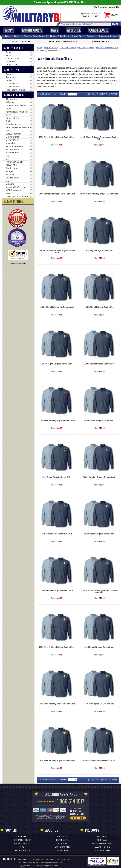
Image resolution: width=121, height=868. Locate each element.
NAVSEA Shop (13, 153)
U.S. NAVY (102, 840)
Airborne (10, 102)
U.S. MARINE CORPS (102, 843)
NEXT (105, 94)
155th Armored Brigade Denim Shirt (99, 760)
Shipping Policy (22, 840)
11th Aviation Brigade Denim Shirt (99, 421)
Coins (17, 36)
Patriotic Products (14, 162)
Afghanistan (12, 99)
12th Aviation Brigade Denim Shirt (57, 534)
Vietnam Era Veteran (16, 187)
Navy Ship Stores (14, 146)
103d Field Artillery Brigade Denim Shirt (57, 137)
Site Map (62, 843)
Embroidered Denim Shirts (107, 48)
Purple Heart (12, 168)
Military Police (12, 140)
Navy (55, 30)
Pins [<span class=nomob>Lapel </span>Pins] (78, 36)
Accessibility (22, 850)
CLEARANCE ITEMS (14, 202)
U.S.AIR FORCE (102, 847)
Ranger (9, 171)
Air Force (74, 30)
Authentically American (17, 112)
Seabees (10, 175)
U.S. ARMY (102, 837)
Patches (91, 36)
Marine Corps (32, 30)
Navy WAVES (12, 149)
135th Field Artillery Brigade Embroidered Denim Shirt (99, 592)
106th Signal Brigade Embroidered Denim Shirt (99, 138)
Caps (8, 36)
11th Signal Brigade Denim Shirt (57, 477)
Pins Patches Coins (15, 90)
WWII (8, 193)
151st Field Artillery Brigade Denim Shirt (57, 760)
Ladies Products (14, 134)
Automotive (11, 77)
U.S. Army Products (68, 48)
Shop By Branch (51, 48)
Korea (9, 131)
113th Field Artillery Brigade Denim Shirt (57, 421)
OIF (7, 159)
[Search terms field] (85, 24)
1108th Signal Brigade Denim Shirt (99, 364)
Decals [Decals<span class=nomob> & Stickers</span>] (60, 36)
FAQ (23, 847)
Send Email (62, 840)
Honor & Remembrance (17, 127)
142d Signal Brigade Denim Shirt (99, 647)
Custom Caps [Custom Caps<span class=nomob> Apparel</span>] (35, 36)
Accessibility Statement (17, 197)
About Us (114, 7)
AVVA (8, 115)
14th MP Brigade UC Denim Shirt (99, 704)
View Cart (62, 850)
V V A (8, 181)
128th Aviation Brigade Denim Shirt (99, 477)
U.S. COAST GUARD (102, 850)
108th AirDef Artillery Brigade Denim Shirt (99, 194)
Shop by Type (12, 70)
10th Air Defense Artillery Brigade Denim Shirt (57, 252)
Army (9, 30)
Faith (8, 121)
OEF (8, 156)
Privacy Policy (22, 843)
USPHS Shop (12, 178)
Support (22, 837)
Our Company (62, 847)
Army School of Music (16, 105)
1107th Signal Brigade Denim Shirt (57, 364)
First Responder (14, 124)
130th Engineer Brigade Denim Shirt (57, 590)
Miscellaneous (13, 87)
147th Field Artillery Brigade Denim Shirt (57, 704)
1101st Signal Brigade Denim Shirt (99, 251)
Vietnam (10, 184)
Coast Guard (99, 30)
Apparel (9, 74)
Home (39, 48)
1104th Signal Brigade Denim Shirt (99, 307)
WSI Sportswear (14, 190)
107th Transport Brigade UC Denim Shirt (57, 194)
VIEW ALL (113, 94)
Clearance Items (107, 36)
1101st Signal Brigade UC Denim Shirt (57, 307)
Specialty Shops (14, 95)
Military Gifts (12, 84)
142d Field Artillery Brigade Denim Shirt (57, 647)
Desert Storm (12, 118)
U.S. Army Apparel (86, 48)
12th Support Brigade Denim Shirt (99, 534)
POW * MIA (11, 165)
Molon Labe (11, 143)
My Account (101, 7)
